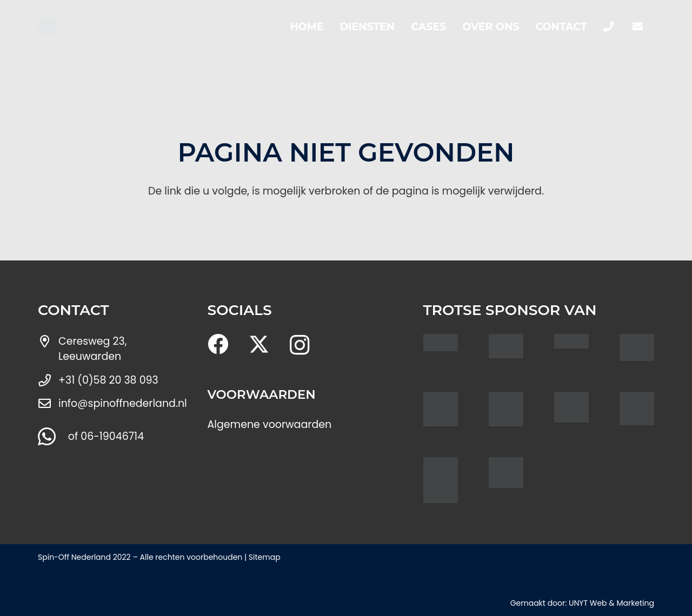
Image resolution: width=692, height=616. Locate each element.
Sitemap (265, 557)
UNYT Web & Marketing (611, 603)
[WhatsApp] (47, 437)
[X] (259, 344)
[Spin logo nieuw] (47, 27)
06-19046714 (112, 436)
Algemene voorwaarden (270, 424)
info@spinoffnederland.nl (123, 403)
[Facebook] (218, 344)
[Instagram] (300, 345)
